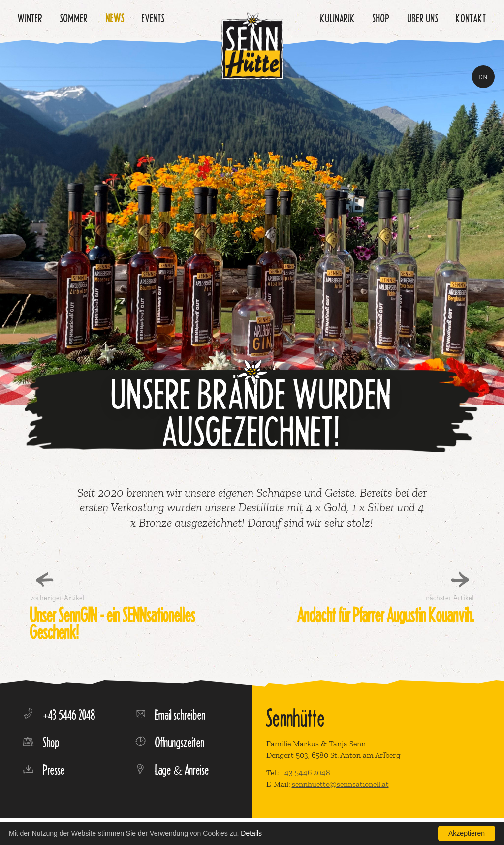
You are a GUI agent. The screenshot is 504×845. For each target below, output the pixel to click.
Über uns (423, 18)
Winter (30, 18)
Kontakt (471, 18)
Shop (381, 18)
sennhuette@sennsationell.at (340, 784)
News (115, 18)
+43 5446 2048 (306, 772)
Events (153, 18)
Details (251, 833)
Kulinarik (338, 18)
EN (483, 77)
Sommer (74, 18)
